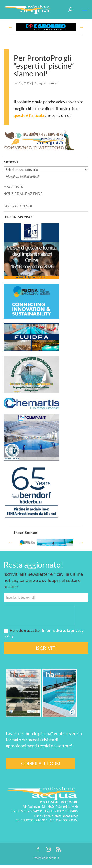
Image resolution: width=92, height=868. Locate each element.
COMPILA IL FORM (41, 763)
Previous (10, 27)
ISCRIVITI (46, 648)
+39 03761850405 (64, 811)
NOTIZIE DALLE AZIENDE (23, 193)
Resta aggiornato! (33, 565)
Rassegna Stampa (45, 83)
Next (82, 27)
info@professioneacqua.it (61, 816)
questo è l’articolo (29, 115)
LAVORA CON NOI (18, 206)
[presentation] (39, 615)
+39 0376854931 (30, 811)
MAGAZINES (13, 187)
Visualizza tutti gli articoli (23, 177)
